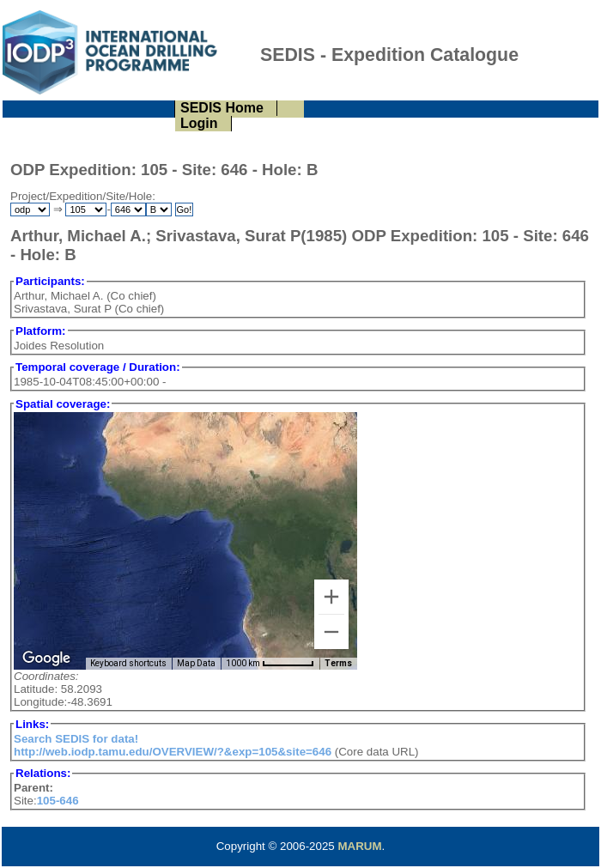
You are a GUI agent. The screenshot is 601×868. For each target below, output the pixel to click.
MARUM (359, 846)
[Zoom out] (331, 632)
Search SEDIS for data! (76, 739)
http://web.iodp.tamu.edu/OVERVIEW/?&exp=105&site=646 (173, 752)
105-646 (58, 801)
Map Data (196, 663)
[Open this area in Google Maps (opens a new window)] (46, 659)
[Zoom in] (331, 597)
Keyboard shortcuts (128, 663)
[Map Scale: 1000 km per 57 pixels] (270, 664)
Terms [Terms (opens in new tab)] (338, 663)
